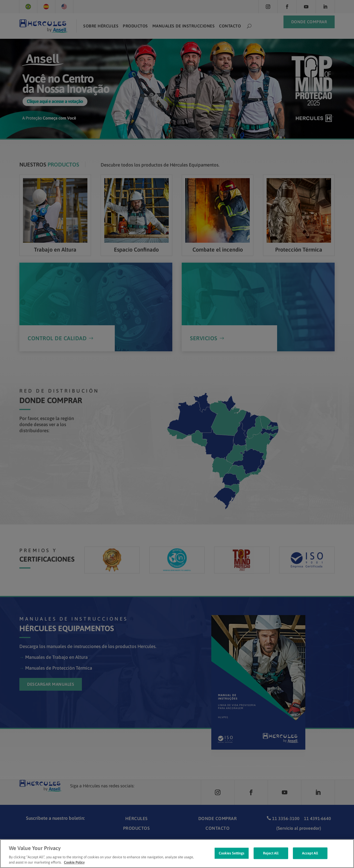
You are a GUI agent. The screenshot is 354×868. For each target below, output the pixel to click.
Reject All (271, 859)
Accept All (310, 859)
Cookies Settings (232, 859)
